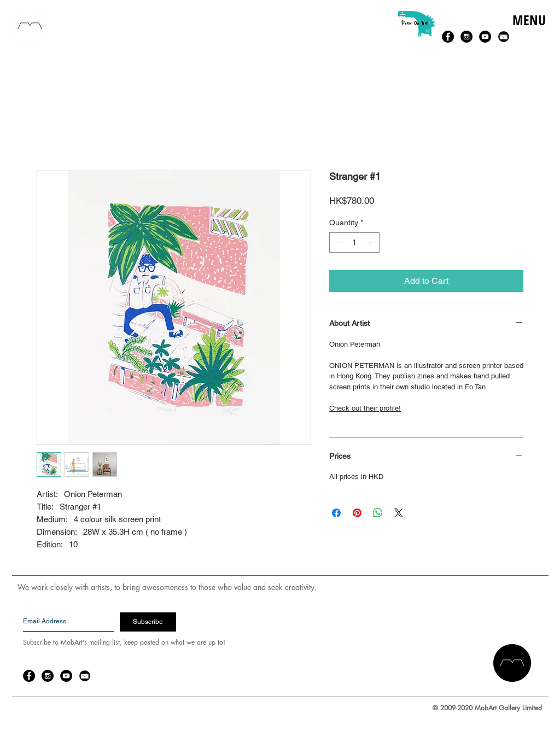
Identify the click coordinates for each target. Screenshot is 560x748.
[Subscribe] (148, 622)
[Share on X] (399, 513)
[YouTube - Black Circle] (485, 37)
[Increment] (371, 242)
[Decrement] (338, 242)
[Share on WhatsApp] (378, 513)
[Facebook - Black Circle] (448, 37)
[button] (529, 31)
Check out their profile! (365, 408)
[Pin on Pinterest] (357, 513)
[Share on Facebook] (336, 513)
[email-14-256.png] (504, 37)
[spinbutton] (354, 242)
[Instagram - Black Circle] (466, 37)
